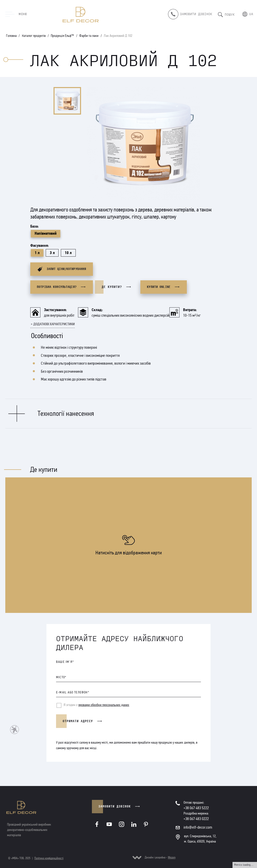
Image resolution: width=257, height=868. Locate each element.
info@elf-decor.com (198, 827)
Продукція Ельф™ (62, 36)
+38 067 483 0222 (196, 819)
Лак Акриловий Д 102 (118, 36)
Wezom (172, 857)
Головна (11, 36)
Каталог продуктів (34, 36)
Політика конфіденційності (49, 858)
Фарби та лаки (89, 36)
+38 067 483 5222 (196, 808)
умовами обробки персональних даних (104, 705)
